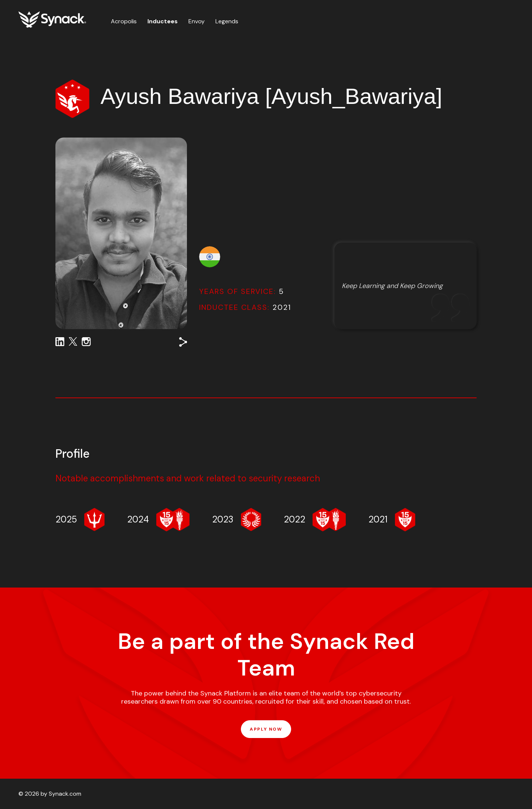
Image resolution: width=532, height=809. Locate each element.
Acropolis (124, 21)
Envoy (197, 21)
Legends (227, 21)
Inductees (163, 21)
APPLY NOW (266, 729)
